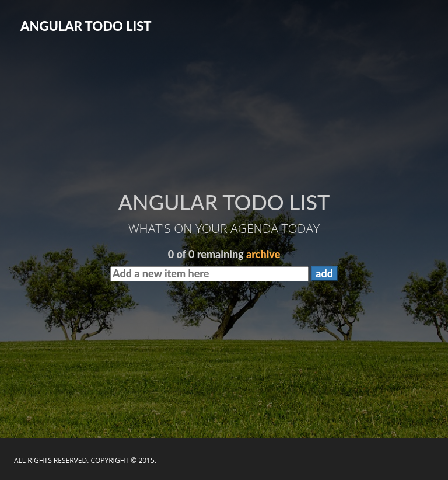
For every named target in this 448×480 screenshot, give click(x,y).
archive (263, 254)
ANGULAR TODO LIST (86, 26)
